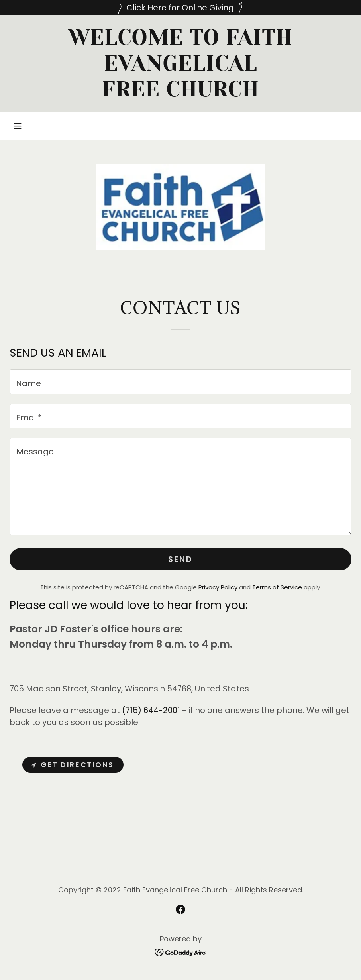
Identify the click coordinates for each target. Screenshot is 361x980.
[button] (18, 126)
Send (180, 559)
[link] (180, 94)
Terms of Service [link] (277, 587)
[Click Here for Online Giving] (180, 8)
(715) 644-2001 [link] (151, 710)
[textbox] (180, 382)
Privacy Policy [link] (218, 587)
